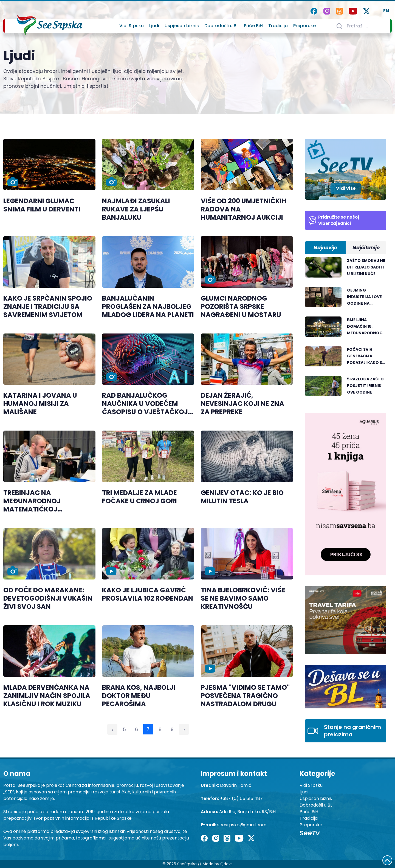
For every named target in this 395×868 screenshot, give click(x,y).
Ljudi (154, 26)
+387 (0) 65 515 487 (241, 798)
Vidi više (346, 188)
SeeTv (310, 833)
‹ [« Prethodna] (112, 729)
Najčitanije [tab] (366, 248)
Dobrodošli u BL (221, 26)
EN (386, 11)
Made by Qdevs (218, 864)
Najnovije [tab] (325, 248)
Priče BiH (253, 26)
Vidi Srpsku (132, 26)
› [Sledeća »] (184, 729)
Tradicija (278, 26)
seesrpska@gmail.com (242, 825)
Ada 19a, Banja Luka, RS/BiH (247, 812)
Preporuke (304, 26)
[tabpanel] (346, 330)
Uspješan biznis (182, 26)
